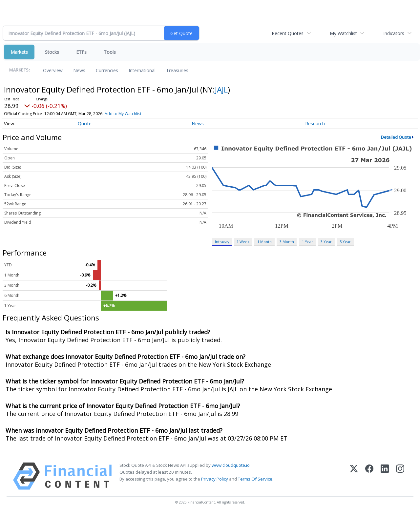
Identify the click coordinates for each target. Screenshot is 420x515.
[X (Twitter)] (354, 476)
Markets (19, 52)
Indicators (394, 33)
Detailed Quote (396, 137)
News (79, 70)
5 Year (345, 242)
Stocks (52, 52)
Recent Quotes (288, 33)
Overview (53, 70)
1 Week (243, 242)
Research (315, 124)
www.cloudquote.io (231, 465)
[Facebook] (369, 476)
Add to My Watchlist (123, 114)
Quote (85, 124)
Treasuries (177, 70)
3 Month (287, 242)
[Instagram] (400, 476)
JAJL (221, 89)
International (142, 70)
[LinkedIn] (385, 476)
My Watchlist (343, 33)
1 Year (307, 242)
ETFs (81, 52)
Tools (110, 52)
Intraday (222, 242)
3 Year (326, 242)
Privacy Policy (215, 479)
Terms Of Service (255, 479)
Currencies (107, 70)
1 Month (264, 242)
